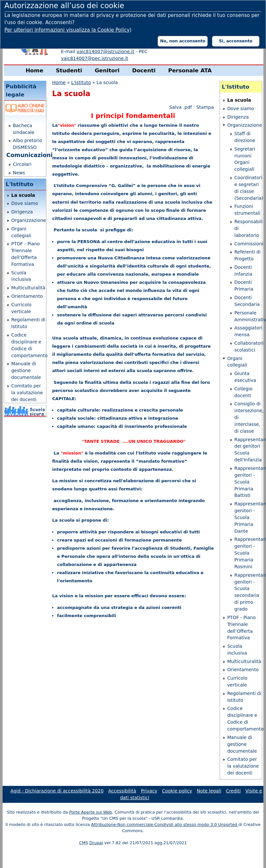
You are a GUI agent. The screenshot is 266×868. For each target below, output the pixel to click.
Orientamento (27, 296)
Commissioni (249, 244)
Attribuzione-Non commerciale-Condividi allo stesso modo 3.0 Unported (165, 825)
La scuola (23, 195)
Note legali (209, 791)
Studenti (69, 70)
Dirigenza (22, 212)
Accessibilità (122, 791)
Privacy (149, 791)
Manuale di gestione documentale (26, 370)
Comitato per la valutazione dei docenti (27, 393)
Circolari (22, 164)
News (19, 173)
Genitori (107, 70)
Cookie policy (177, 791)
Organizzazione (29, 220)
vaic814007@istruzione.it (105, 51)
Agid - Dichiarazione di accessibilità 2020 (57, 791)
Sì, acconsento (236, 41)
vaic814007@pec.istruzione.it (95, 58)
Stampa (205, 107)
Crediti (233, 791)
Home (35, 70)
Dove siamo (25, 203)
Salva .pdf (181, 107)
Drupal (96, 843)
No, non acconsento (183, 41)
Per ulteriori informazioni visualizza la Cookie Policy (67, 30)
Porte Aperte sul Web (91, 812)
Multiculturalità (28, 288)
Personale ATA (190, 70)
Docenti (144, 70)
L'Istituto (81, 82)
